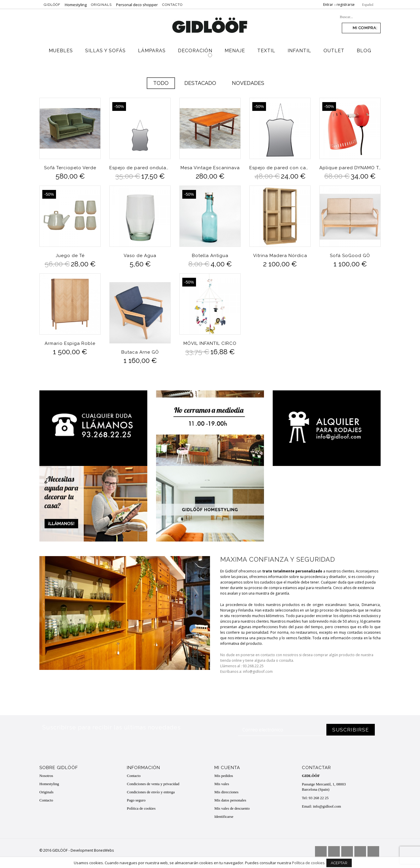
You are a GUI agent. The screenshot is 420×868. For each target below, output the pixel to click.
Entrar (328, 5)
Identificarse (224, 817)
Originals (101, 5)
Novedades (248, 83)
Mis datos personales (230, 800)
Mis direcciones (226, 792)
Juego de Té (70, 256)
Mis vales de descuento (232, 808)
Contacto (172, 5)
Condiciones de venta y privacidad (153, 784)
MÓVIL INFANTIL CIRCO (210, 343)
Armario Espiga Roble (70, 343)
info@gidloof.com (327, 806)
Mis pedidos (224, 776)
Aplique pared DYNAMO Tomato (350, 168)
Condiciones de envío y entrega (151, 792)
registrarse (346, 5)
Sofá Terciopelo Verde (70, 168)
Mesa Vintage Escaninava (210, 168)
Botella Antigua (210, 256)
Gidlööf (52, 5)
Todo (161, 83)
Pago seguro (136, 800)
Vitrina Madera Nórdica (280, 256)
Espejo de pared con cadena (280, 168)
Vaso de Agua (140, 256)
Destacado (200, 83)
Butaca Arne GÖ (140, 352)
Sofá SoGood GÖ (350, 256)
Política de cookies (141, 808)
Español (368, 5)
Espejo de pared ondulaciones (140, 168)
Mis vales (222, 784)
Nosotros (46, 776)
